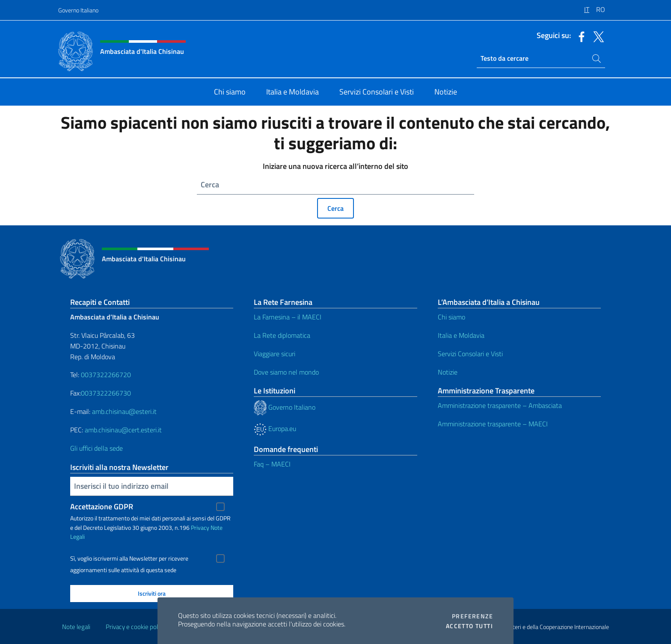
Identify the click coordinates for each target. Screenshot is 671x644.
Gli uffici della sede (96, 448)
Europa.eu (275, 428)
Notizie (448, 372)
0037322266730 (106, 393)
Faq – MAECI (272, 464)
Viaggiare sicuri (275, 354)
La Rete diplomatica (282, 335)
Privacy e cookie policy (135, 627)
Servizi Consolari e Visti (470, 354)
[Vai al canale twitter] (597, 36)
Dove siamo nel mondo (286, 372)
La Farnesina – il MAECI (288, 317)
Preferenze (472, 616)
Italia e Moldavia (461, 335)
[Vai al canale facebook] (579, 36)
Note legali (76, 627)
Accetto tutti (469, 626)
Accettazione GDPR (102, 507)
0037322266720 (106, 375)
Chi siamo (451, 317)
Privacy (200, 527)
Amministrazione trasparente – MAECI (493, 424)
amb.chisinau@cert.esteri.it (123, 430)
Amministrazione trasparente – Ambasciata (500, 405)
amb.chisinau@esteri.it (124, 411)
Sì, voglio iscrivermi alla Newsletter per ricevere (129, 558)
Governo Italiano (78, 10)
